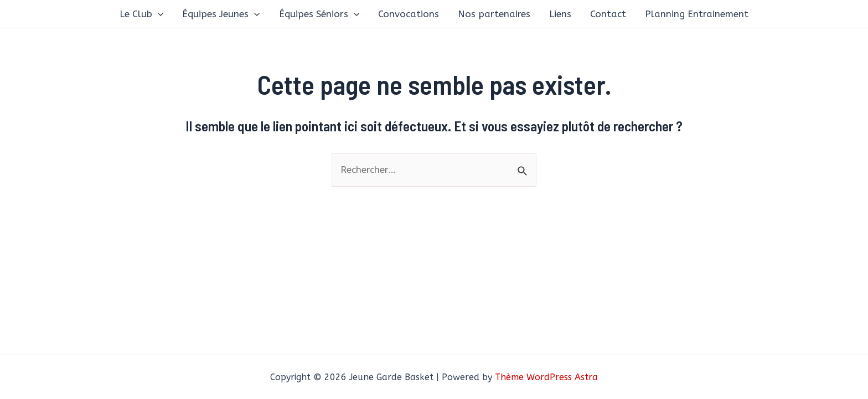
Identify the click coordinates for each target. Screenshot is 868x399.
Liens (560, 14)
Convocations (409, 14)
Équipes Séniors (319, 14)
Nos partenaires (494, 14)
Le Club (141, 14)
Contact (608, 14)
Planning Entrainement (697, 14)
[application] (158, 14)
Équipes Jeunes (221, 14)
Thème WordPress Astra (546, 377)
